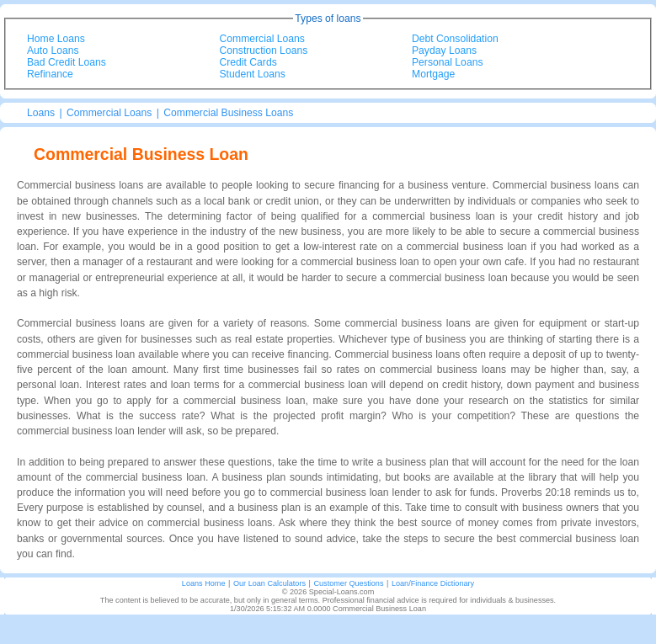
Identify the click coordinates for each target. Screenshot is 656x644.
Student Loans (253, 74)
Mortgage (433, 74)
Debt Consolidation (455, 39)
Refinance (50, 74)
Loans (41, 113)
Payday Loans (444, 51)
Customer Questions (348, 583)
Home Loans (56, 39)
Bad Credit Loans (67, 62)
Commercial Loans (262, 39)
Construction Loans (264, 51)
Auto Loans (53, 51)
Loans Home (204, 583)
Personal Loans (447, 62)
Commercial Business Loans (228, 113)
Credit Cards (248, 62)
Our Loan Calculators (269, 583)
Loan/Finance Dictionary (433, 583)
